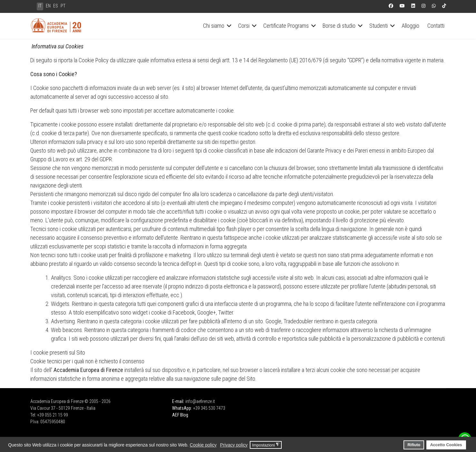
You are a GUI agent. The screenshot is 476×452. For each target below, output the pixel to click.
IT (40, 6)
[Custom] (444, 6)
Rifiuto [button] (414, 445)
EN (48, 6)
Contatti (436, 26)
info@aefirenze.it (200, 401)
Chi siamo (214, 26)
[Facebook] (391, 6)
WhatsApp (182, 408)
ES (56, 6)
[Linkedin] (413, 6)
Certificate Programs (286, 26)
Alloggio (410, 26)
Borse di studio (339, 26)
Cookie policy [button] (203, 445)
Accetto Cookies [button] (446, 445)
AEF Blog (180, 415)
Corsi (244, 26)
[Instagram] (423, 6)
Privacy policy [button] (234, 445)
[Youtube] (402, 6)
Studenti (379, 26)
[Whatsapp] (434, 6)
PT (63, 6)
